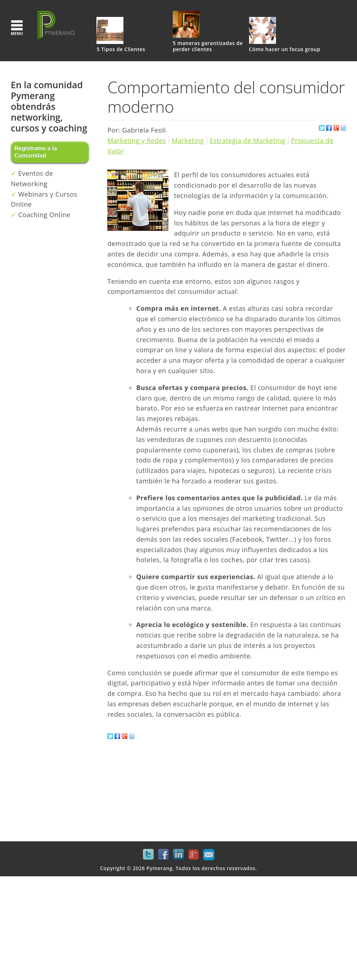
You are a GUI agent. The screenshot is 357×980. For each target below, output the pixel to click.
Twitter (148, 855)
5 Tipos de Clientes (121, 50)
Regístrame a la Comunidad (36, 152)
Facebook (163, 855)
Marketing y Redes (137, 140)
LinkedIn (178, 855)
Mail (209, 855)
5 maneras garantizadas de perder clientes (208, 46)
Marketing (188, 140)
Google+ (194, 855)
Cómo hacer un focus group (285, 50)
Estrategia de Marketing (248, 140)
